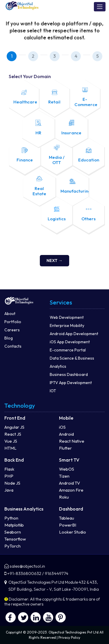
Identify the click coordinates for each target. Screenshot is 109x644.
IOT (53, 391)
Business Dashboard (69, 374)
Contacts (13, 346)
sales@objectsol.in (27, 566)
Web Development (67, 317)
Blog (9, 338)
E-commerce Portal (68, 350)
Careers (12, 330)
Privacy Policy (69, 637)
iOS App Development (70, 342)
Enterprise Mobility (67, 325)
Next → (54, 261)
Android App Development (74, 334)
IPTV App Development (71, 383)
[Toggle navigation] (100, 7)
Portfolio (13, 322)
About (10, 314)
